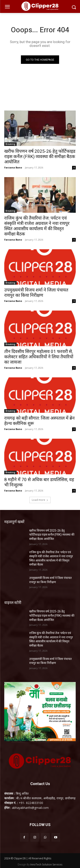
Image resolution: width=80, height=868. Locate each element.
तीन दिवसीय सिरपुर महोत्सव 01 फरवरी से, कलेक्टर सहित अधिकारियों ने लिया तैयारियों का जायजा (39, 357)
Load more (40, 500)
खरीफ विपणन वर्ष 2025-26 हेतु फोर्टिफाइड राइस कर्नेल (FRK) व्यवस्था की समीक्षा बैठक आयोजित (40, 157)
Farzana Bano (13, 167)
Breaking (10, 144)
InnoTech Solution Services (46, 864)
